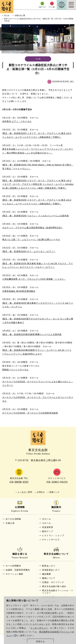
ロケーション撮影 (14, 574)
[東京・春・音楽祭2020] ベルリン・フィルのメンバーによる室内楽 (35, 216)
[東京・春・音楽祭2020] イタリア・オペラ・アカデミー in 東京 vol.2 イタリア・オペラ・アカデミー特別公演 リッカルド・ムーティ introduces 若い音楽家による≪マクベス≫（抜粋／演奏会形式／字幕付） (38, 184)
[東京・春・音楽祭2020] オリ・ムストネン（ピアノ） (29, 251)
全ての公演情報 (13, 519)
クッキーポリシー (39, 628)
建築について (49, 578)
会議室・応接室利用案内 (18, 570)
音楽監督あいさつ (51, 570)
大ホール (46, 519)
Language (62, 5)
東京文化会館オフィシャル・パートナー (57, 592)
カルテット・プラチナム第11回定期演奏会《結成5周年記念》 (33, 228)
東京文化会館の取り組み (54, 586)
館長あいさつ (49, 566)
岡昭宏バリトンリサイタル (15, 370)
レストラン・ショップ (53, 535)
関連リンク (55, 492)
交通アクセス (42, 5)
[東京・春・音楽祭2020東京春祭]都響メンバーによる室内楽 (32, 334)
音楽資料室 (48, 527)
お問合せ (41, 492)
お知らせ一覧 (20, 15)
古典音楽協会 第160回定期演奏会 (19, 291)
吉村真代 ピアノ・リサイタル (17, 121)
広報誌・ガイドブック (53, 582)
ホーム (7, 15)
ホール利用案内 (13, 566)
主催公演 (10, 523)
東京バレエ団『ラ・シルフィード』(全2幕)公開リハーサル (31, 239)
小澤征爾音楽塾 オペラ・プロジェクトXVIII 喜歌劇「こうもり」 (34, 279)
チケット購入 (52, 5)
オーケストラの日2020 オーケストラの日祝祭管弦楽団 (30, 413)
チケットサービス (51, 540)
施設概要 (46, 574)
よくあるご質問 (25, 492)
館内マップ (48, 531)
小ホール (46, 523)
